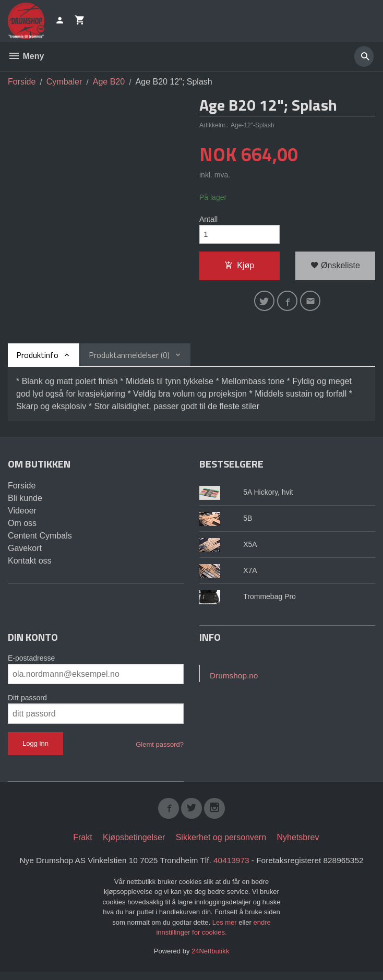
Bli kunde (25, 503)
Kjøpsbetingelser (134, 845)
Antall (208, 220)
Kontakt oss (30, 566)
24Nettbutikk (210, 959)
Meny (26, 56)
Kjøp (239, 268)
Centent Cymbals (40, 541)
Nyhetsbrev (298, 845)
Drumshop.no (235, 681)
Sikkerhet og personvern (221, 845)
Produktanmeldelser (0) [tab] (129, 360)
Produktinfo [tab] (37, 360)
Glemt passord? (160, 750)
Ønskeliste (335, 268)
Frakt (82, 845)
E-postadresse (31, 663)
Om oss (22, 528)
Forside (22, 82)
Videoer (22, 516)
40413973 (233, 868)
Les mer (226, 930)
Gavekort (25, 553)
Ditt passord (27, 703)
